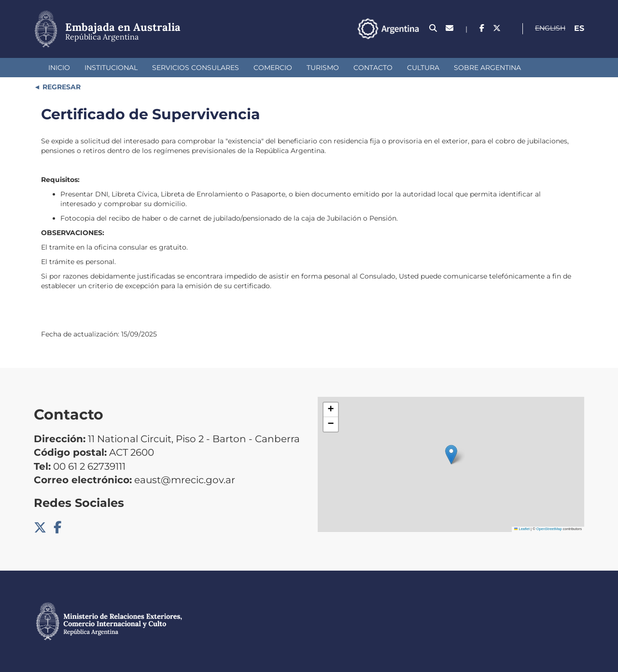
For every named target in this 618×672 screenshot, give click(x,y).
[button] (451, 455)
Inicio (59, 68)
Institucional (111, 68)
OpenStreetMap (549, 529)
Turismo (323, 68)
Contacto (373, 68)
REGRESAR (61, 87)
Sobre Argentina (487, 68)
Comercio (273, 68)
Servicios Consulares (196, 68)
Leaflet (522, 529)
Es (579, 28)
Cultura (423, 68)
